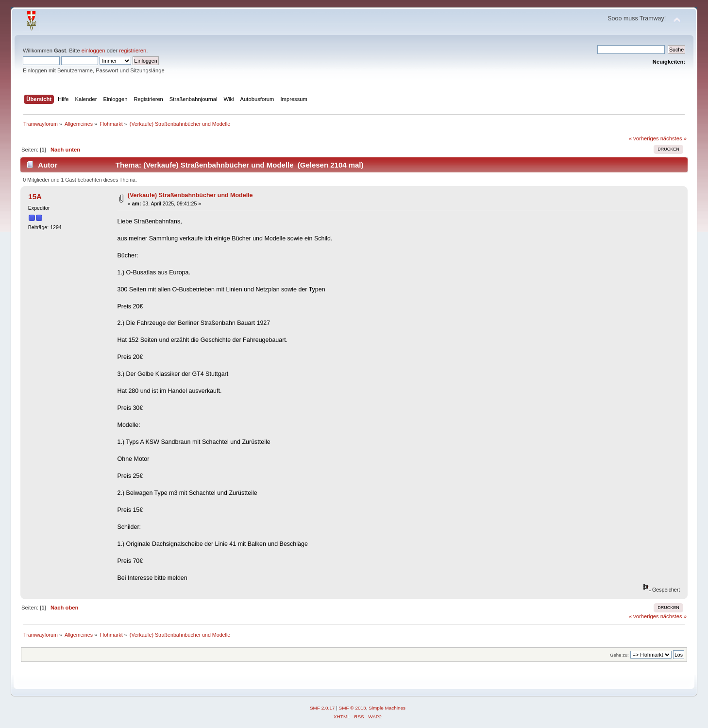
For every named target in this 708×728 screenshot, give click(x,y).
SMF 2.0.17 (322, 708)
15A (35, 196)
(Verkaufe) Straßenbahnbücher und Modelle (190, 195)
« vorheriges (644, 138)
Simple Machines (387, 708)
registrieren (133, 51)
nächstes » (674, 138)
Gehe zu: (619, 655)
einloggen (93, 51)
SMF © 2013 (353, 708)
